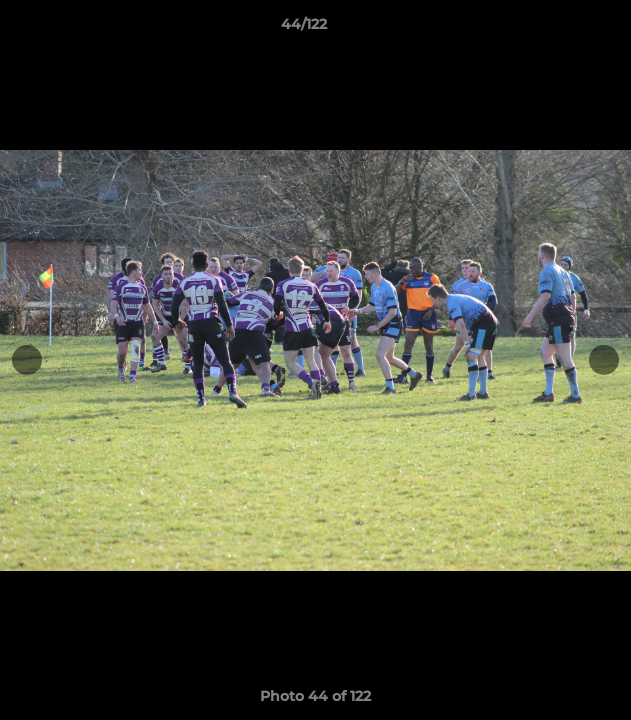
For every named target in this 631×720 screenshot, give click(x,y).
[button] (559, 29)
